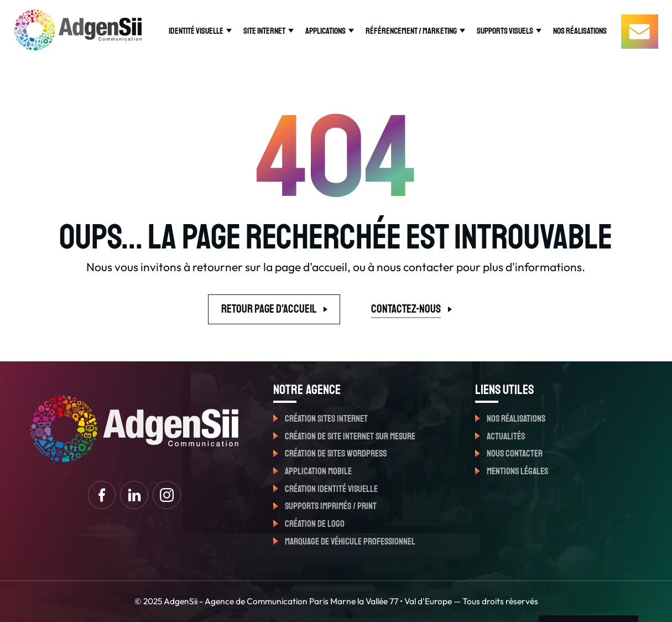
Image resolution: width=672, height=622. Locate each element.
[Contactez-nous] (640, 31)
